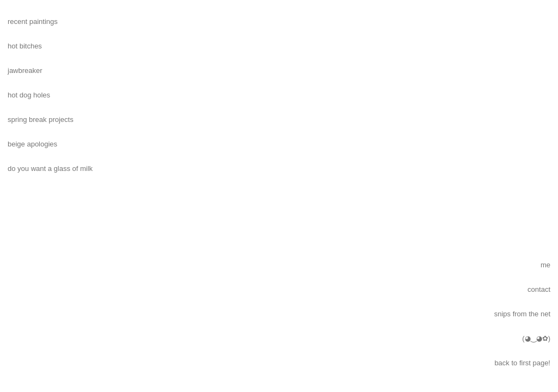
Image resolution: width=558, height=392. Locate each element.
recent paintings (33, 22)
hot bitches (25, 46)
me (545, 265)
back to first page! (522, 363)
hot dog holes (29, 95)
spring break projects (41, 120)
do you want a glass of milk (50, 169)
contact (539, 289)
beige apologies (32, 144)
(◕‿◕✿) (536, 338)
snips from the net (522, 314)
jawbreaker (25, 71)
